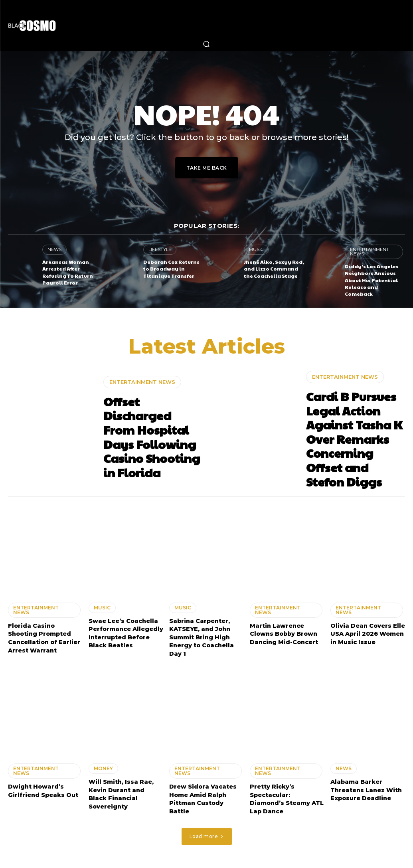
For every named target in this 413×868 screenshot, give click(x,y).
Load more (207, 827)
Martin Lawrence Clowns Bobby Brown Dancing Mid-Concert (284, 628)
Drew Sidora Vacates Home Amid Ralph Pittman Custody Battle (203, 791)
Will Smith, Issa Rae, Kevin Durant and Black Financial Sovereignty (121, 786)
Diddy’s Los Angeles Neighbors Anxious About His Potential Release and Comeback (372, 280)
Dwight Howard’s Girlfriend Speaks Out (43, 783)
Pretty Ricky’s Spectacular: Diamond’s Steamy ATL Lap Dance (287, 791)
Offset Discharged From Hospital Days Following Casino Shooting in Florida (152, 436)
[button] (206, 44)
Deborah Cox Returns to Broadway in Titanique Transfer (171, 269)
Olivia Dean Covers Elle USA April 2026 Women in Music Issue (368, 628)
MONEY (103, 761)
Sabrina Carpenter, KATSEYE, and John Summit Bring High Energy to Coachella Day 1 (201, 631)
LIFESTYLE (160, 249)
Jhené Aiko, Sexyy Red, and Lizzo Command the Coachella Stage (274, 269)
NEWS (54, 249)
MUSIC (256, 249)
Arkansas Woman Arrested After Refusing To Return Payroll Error (68, 272)
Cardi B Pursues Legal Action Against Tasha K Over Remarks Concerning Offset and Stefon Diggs (355, 436)
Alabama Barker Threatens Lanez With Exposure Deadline (366, 782)
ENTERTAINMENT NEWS (370, 252)
